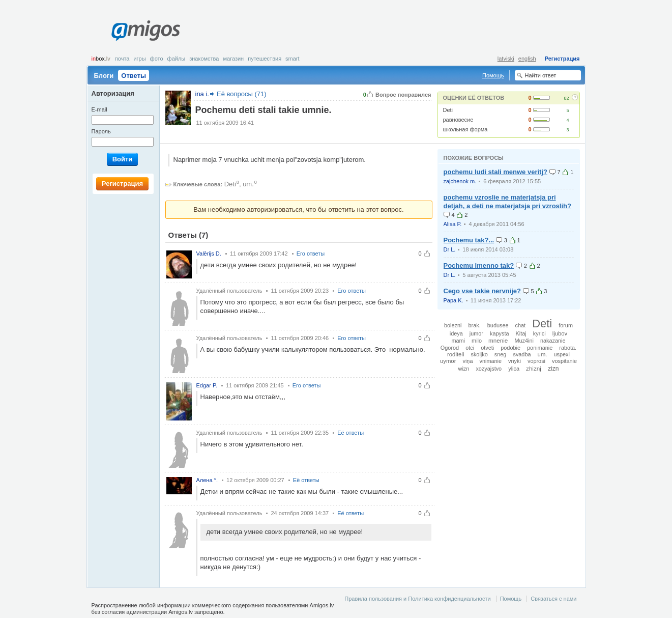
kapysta (499, 333)
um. (248, 184)
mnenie (498, 340)
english (527, 59)
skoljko (479, 354)
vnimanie (491, 361)
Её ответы (350, 433)
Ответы (134, 76)
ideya (456, 333)
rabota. (568, 348)
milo (477, 341)
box (101, 59)
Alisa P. (453, 224)
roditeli (456, 354)
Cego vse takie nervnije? (482, 291)
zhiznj (534, 368)
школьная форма (465, 129)
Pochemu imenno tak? (479, 265)
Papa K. (454, 300)
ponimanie (540, 348)
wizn (464, 369)
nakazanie (553, 341)
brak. (475, 325)
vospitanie (564, 361)
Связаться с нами (553, 599)
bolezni (453, 325)
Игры (139, 59)
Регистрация (562, 59)
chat (521, 325)
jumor (476, 333)
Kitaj (521, 333)
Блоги (104, 76)
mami (458, 341)
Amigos (146, 31)
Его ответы (311, 254)
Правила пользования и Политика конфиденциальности (417, 599)
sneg (501, 354)
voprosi (536, 361)
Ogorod (450, 348)
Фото (157, 59)
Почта (122, 59)
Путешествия (265, 59)
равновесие (458, 120)
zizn (553, 369)
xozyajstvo (489, 369)
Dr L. (450, 249)
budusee (498, 325)
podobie (510, 348)
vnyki (515, 361)
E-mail (99, 109)
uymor (448, 361)
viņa (468, 361)
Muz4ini (524, 341)
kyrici (539, 333)
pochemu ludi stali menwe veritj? (495, 172)
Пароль (101, 131)
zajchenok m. (460, 181)
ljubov (560, 333)
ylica (514, 369)
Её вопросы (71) (242, 94)
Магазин (233, 59)
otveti (487, 348)
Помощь (493, 75)
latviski (506, 59)
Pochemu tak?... (469, 240)
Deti (448, 110)
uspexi (562, 354)
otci (470, 348)
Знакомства (204, 59)
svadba (522, 354)
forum (566, 325)
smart (293, 59)
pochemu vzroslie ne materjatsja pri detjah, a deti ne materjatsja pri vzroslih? (507, 202)
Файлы (177, 59)
